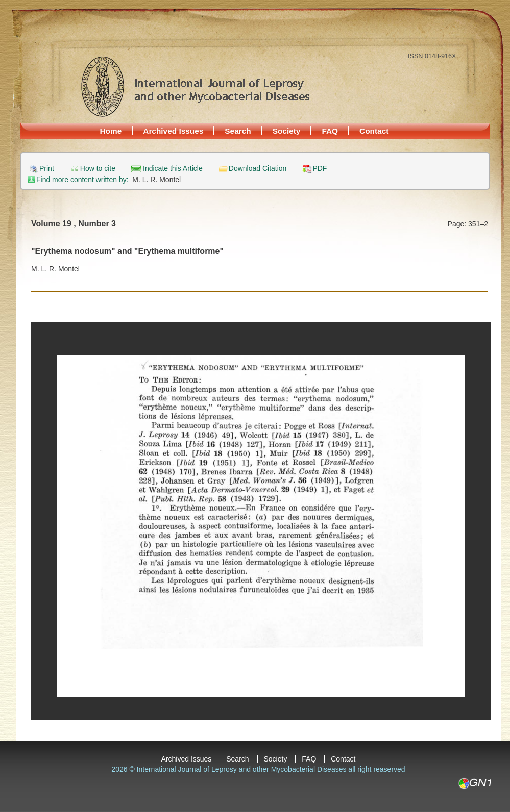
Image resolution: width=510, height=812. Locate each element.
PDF (320, 169)
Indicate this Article (173, 169)
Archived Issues (173, 131)
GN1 (475, 783)
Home (111, 131)
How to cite (98, 169)
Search (238, 131)
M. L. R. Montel (156, 180)
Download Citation (258, 169)
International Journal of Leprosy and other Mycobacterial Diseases (195, 86)
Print (47, 169)
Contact (374, 131)
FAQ (330, 131)
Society (287, 131)
